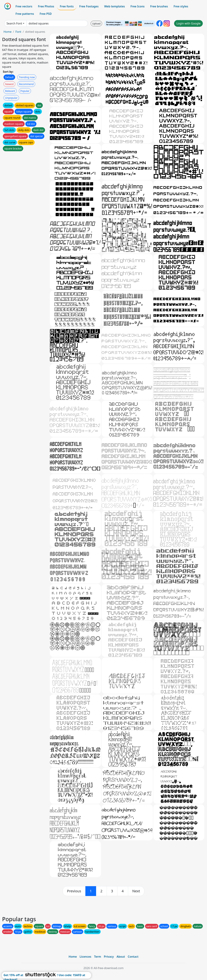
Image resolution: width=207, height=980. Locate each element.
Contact (133, 957)
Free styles (181, 6)
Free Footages (89, 6)
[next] (136, 891)
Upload (96, 24)
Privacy (109, 957)
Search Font (14, 23)
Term (98, 957)
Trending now (27, 77)
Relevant (10, 91)
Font (18, 32)
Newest (9, 84)
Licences (85, 957)
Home (8, 32)
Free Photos (46, 6)
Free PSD (46, 14)
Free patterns (25, 14)
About (121, 957)
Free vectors (24, 6)
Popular (25, 91)
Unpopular (11, 98)
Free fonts (67, 6)
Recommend (26, 84)
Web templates (115, 6)
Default (9, 77)
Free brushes (159, 6)
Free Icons (137, 6)
